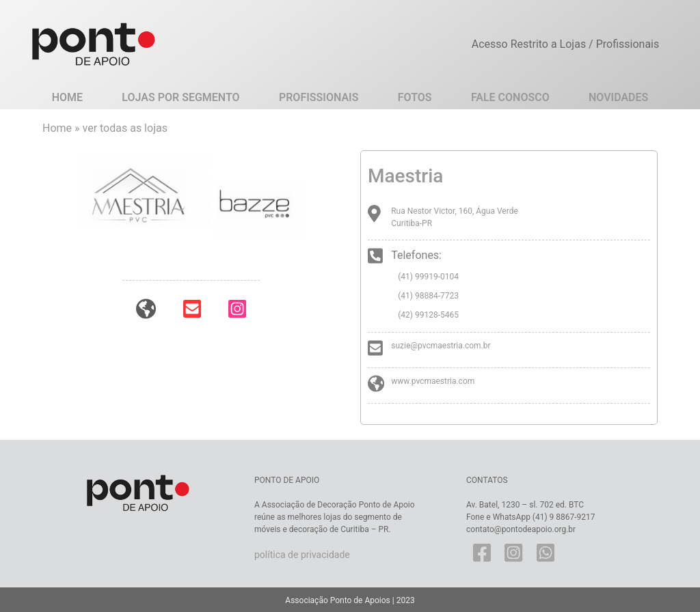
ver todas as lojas (125, 128)
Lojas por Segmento (180, 97)
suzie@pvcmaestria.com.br (441, 346)
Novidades (618, 97)
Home (67, 97)
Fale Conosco (510, 97)
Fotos (415, 97)
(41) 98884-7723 (428, 296)
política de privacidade (302, 555)
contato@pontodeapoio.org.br (521, 529)
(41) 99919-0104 (428, 277)
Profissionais (319, 97)
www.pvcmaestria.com (433, 381)
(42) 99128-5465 (428, 315)
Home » (63, 128)
